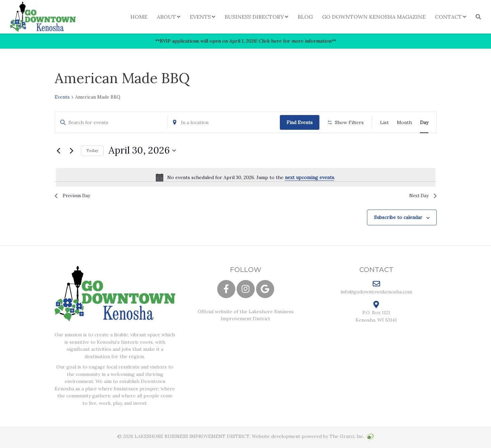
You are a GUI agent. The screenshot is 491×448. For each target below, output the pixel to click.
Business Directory (254, 17)
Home (139, 17)
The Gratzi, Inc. (351, 439)
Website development (276, 439)
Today (92, 150)
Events (200, 17)
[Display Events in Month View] (404, 123)
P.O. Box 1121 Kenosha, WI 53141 (376, 314)
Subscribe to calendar (398, 220)
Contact (448, 17)
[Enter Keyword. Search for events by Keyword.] (111, 123)
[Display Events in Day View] (424, 123)
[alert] (246, 177)
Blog (305, 17)
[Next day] (72, 151)
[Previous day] (59, 151)
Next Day (421, 197)
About (166, 17)
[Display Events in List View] (384, 123)
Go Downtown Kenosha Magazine (374, 17)
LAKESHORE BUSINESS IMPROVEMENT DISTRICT (192, 439)
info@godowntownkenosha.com (376, 290)
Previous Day (75, 197)
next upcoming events (310, 177)
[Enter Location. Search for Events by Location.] (224, 123)
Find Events (300, 122)
